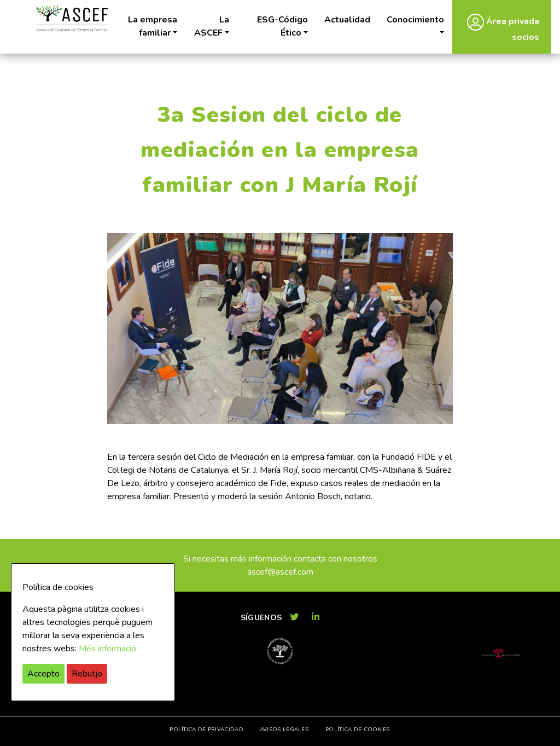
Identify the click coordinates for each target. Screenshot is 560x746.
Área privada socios (503, 28)
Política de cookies (358, 730)
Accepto (43, 674)
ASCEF (72, 19)
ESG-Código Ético (282, 26)
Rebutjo (87, 674)
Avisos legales (284, 730)
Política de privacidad (206, 730)
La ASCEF (212, 26)
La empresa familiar (153, 26)
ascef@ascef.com (280, 572)
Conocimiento (415, 20)
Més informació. (108, 649)
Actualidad (347, 20)
